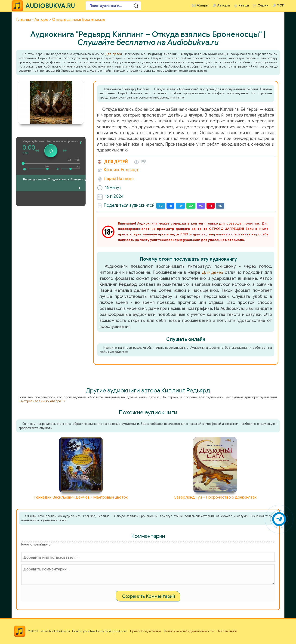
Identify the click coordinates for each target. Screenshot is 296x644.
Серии (263, 5)
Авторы (224, 5)
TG (161, 206)
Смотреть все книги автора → (42, 401)
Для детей (113, 54)
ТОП (281, 5)
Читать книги (227, 631)
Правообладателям (146, 631)
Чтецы (244, 5)
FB (170, 206)
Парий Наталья (119, 179)
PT (211, 206)
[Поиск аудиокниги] (113, 6)
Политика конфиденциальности (189, 631)
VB (201, 206)
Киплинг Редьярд (121, 170)
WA (191, 206)
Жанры (203, 5)
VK (220, 206)
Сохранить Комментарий (149, 596)
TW (180, 206)
